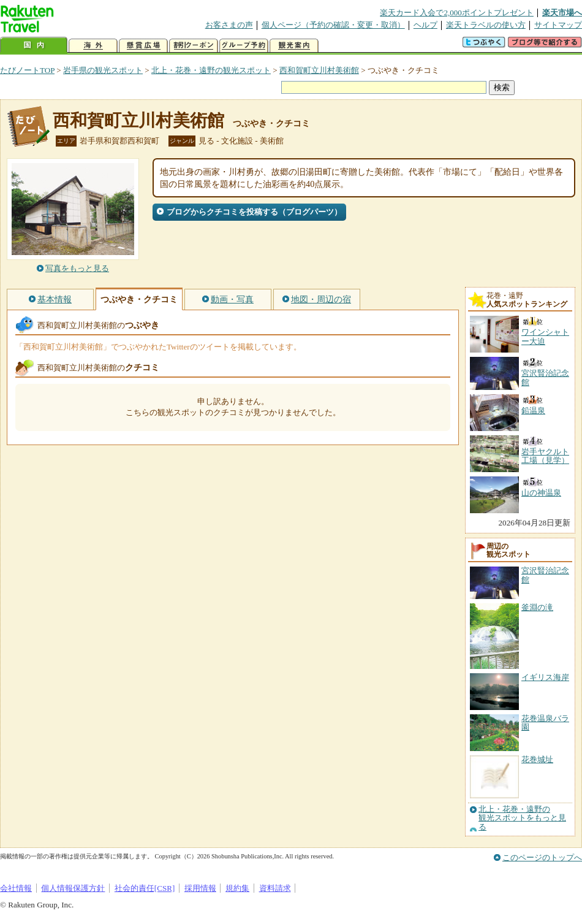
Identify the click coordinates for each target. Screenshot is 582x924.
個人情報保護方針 (73, 888)
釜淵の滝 (537, 607)
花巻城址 (537, 759)
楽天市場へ (562, 13)
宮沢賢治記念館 (545, 575)
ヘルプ (425, 25)
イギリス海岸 (545, 677)
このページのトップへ (542, 857)
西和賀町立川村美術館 (319, 70)
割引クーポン (194, 46)
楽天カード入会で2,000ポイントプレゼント (457, 13)
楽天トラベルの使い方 (486, 25)
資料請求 (275, 888)
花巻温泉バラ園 (545, 723)
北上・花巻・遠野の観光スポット (211, 70)
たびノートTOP (27, 70)
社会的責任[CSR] (145, 888)
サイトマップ (558, 25)
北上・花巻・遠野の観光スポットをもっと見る (522, 818)
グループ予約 (244, 46)
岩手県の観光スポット (103, 70)
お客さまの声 (229, 25)
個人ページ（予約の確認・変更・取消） (333, 25)
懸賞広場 (143, 46)
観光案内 (294, 46)
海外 (93, 46)
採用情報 (200, 888)
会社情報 (16, 888)
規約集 (237, 888)
